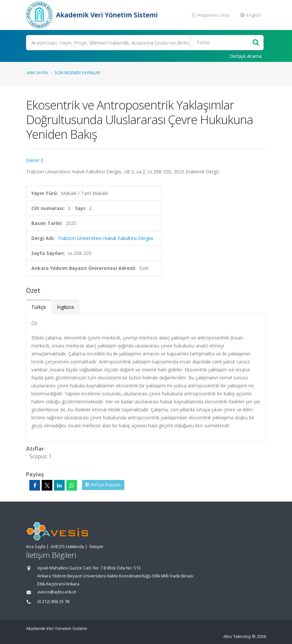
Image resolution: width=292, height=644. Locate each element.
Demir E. (35, 160)
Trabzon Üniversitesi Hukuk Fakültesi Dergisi (105, 238)
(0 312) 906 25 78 (53, 602)
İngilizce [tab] (65, 307)
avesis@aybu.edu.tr (57, 592)
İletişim (96, 547)
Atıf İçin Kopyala (103, 485)
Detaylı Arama (246, 56)
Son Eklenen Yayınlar (77, 73)
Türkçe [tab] (39, 307)
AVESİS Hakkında (67, 547)
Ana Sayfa (37, 73)
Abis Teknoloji (237, 637)
